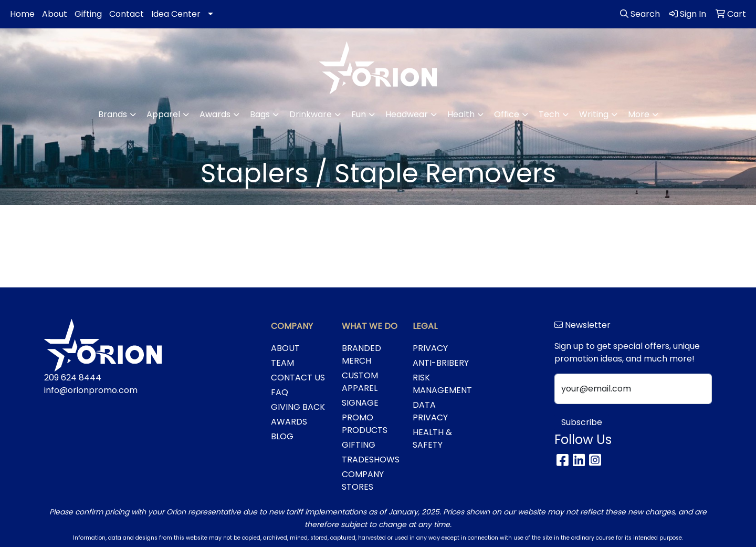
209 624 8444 (73, 378)
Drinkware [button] (311, 114)
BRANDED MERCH (361, 354)
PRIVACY (430, 348)
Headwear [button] (407, 114)
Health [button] (461, 114)
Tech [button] (549, 114)
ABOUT (285, 348)
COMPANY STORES (363, 481)
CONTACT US (298, 378)
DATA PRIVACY (430, 411)
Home (22, 14)
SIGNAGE (360, 403)
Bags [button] (260, 114)
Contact (127, 14)
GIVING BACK (298, 407)
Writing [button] (594, 114)
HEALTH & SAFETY (432, 438)
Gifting (88, 14)
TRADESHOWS (371, 460)
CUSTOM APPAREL (360, 382)
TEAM (282, 363)
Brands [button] (113, 114)
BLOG (282, 436)
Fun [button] (359, 114)
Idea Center (176, 14)
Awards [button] (215, 114)
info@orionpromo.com (91, 390)
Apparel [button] (163, 114)
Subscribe (582, 422)
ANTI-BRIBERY (441, 363)
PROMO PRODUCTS (365, 424)
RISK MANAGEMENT (442, 384)
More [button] (639, 114)
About (55, 14)
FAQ (280, 392)
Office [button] (507, 114)
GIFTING (359, 445)
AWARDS (289, 422)
